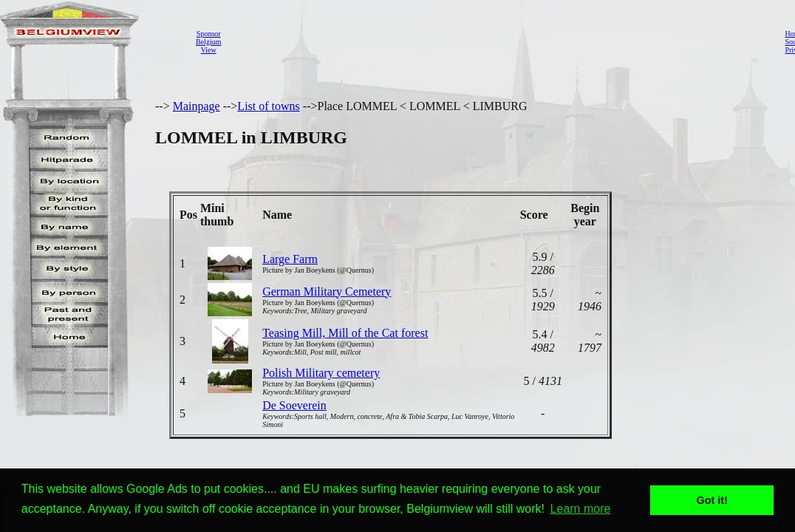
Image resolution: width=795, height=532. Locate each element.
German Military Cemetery (327, 291)
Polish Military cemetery (321, 373)
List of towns (268, 106)
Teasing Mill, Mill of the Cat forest (345, 333)
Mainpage (197, 106)
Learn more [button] (581, 509)
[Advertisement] (499, 41)
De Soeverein (294, 405)
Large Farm (290, 259)
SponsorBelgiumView (208, 42)
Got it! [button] (712, 500)
